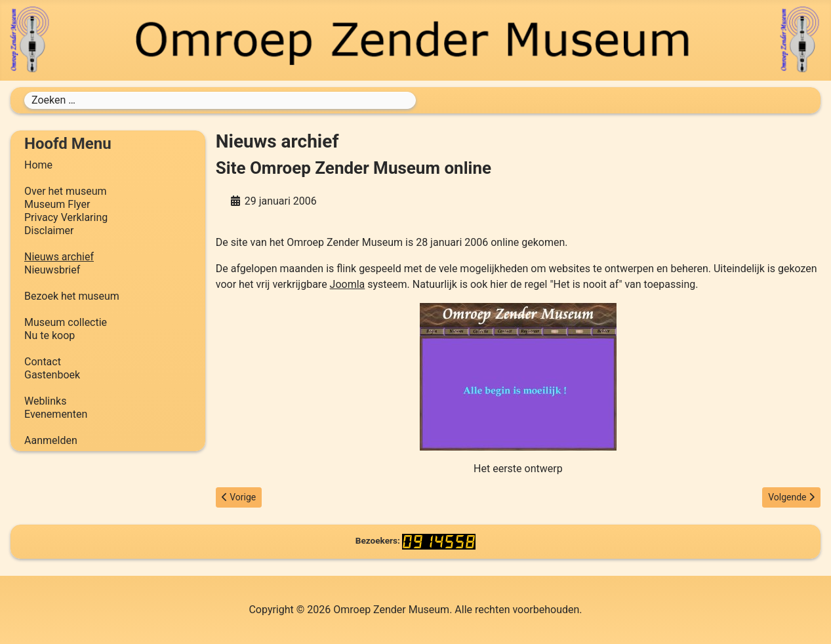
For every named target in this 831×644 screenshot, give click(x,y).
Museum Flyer (57, 204)
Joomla (348, 284)
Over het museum (65, 191)
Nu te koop (50, 335)
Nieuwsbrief (52, 270)
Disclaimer (49, 231)
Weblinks (45, 401)
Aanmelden (51, 440)
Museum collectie (66, 322)
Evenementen (56, 414)
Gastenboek (52, 375)
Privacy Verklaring (66, 217)
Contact (43, 362)
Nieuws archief (59, 257)
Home (38, 165)
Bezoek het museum (72, 296)
